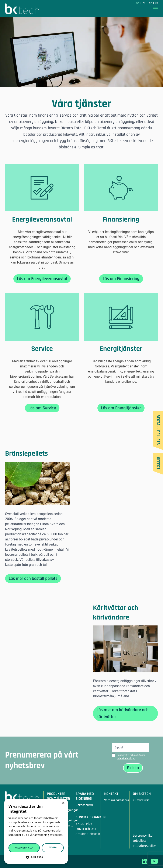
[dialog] (36, 831)
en (144, 3)
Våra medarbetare (117, 800)
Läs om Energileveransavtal (42, 279)
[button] (36, 857)
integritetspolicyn (126, 758)
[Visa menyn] (155, 9)
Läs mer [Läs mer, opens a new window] (14, 839)
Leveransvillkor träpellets (143, 838)
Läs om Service (42, 408)
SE (138, 3)
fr (157, 3)
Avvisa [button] (53, 848)
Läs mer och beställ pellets (33, 578)
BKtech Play (84, 824)
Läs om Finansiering (121, 279)
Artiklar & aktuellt (88, 834)
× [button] (63, 803)
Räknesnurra (84, 805)
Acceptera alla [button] (24, 848)
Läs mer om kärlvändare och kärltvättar (123, 713)
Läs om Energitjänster (121, 408)
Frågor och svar (86, 829)
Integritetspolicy (144, 846)
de (151, 3)
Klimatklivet (141, 800)
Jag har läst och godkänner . (131, 757)
